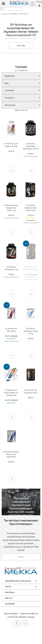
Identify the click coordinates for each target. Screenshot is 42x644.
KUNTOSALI (10, 592)
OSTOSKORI (10, 604)
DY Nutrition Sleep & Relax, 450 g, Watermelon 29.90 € (11, 457)
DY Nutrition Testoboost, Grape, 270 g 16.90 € (31, 334)
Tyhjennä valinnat (21, 110)
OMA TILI (9, 598)
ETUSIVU (5, 14)
